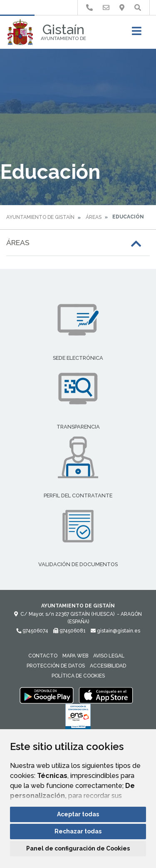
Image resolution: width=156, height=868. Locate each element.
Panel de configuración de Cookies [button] (78, 848)
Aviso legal (109, 656)
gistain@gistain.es (115, 631)
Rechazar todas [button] (78, 831)
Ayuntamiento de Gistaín (40, 217)
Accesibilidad (108, 666)
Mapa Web (75, 656)
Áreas (94, 217)
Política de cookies (78, 676)
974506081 (69, 631)
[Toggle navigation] (137, 34)
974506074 (32, 631)
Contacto (43, 656)
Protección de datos (56, 666)
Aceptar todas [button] (78, 814)
